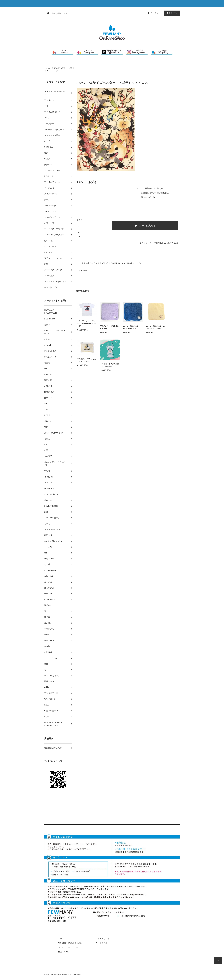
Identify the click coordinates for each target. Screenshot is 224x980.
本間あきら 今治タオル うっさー (110, 327)
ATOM (67, 952)
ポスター (73, 68)
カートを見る (102, 943)
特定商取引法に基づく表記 (166, 243)
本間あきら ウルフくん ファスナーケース (87, 360)
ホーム (47, 68)
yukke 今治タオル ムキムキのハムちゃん (155, 327)
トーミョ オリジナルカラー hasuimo (109, 365)
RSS (60, 952)
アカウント (155, 13)
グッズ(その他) (60, 68)
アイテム (171, 13)
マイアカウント (103, 939)
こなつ (56, 71)
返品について (146, 243)
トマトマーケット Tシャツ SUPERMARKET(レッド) (87, 324)
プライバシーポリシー (68, 947)
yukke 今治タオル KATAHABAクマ (131, 327)
